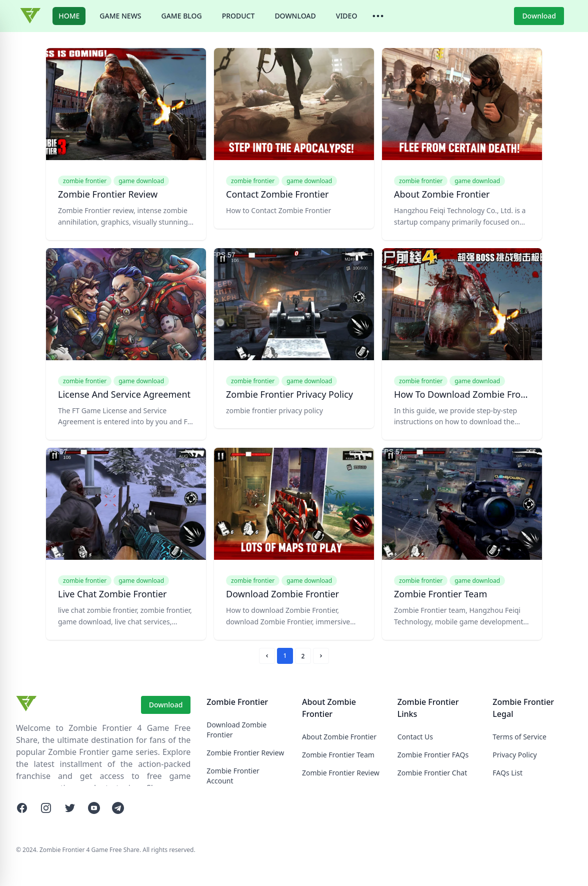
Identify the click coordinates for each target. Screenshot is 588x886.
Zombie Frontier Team (338, 755)
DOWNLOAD (295, 16)
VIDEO (347, 16)
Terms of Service (519, 737)
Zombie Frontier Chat (432, 773)
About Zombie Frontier (339, 737)
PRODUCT (238, 16)
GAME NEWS (120, 16)
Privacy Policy (514, 755)
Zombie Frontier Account (233, 776)
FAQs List (507, 773)
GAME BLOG (182, 16)
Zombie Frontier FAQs (433, 755)
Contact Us (415, 737)
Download (539, 16)
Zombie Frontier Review (245, 753)
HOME (69, 16)
